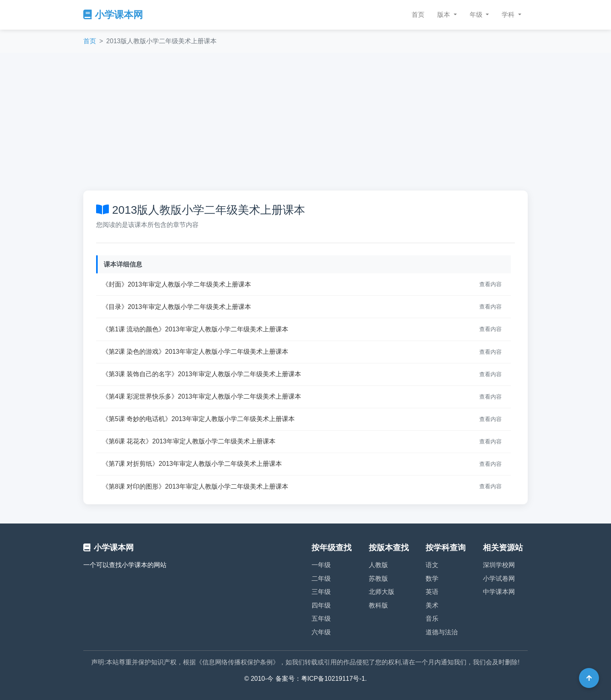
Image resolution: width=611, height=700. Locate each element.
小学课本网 (113, 15)
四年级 (321, 605)
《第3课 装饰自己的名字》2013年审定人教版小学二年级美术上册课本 (202, 374)
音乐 (432, 619)
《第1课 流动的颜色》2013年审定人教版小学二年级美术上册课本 (195, 329)
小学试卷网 (499, 579)
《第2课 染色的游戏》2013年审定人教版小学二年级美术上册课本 (195, 352)
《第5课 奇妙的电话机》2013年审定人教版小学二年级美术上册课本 (198, 419)
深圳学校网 (499, 565)
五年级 (321, 619)
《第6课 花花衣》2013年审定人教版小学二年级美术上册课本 (189, 441)
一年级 (321, 565)
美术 (432, 605)
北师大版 (382, 592)
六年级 (321, 632)
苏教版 (378, 579)
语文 (432, 565)
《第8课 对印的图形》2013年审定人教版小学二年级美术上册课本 (195, 486)
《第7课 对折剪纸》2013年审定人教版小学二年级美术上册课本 (192, 464)
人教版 (378, 565)
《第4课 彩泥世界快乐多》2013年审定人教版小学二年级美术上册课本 (202, 396)
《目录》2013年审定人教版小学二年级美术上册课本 (177, 307)
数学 (432, 579)
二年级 (321, 579)
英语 (432, 592)
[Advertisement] (305, 122)
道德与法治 (442, 632)
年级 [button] (477, 15)
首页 (418, 15)
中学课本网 (499, 592)
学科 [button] (509, 15)
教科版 (378, 605)
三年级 (321, 592)
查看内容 (490, 284)
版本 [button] (444, 15)
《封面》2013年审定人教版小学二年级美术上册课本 (177, 284)
